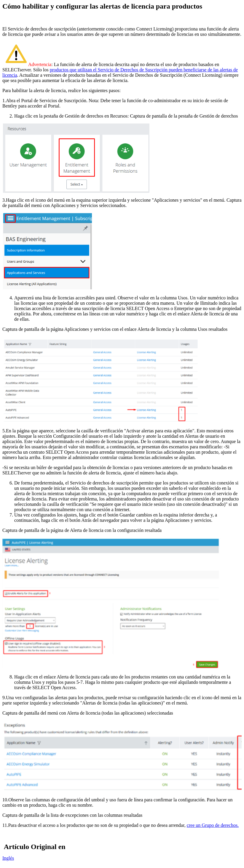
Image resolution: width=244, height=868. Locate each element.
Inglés (8, 858)
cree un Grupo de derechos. (213, 825)
